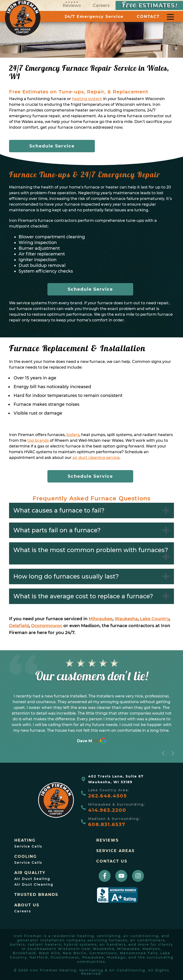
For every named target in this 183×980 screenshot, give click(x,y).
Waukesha (126, 619)
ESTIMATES (149, 5)
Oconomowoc (47, 626)
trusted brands (36, 895)
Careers (101, 5)
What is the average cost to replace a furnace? (83, 596)
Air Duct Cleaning (34, 884)
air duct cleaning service (96, 458)
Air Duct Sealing (32, 879)
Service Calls (28, 846)
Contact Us (112, 861)
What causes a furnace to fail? (59, 510)
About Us (27, 905)
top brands (38, 440)
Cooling (25, 857)
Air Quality (30, 873)
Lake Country (155, 619)
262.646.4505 (108, 796)
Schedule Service (52, 146)
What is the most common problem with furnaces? (91, 550)
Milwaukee (101, 619)
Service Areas (115, 851)
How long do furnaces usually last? (66, 576)
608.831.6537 (107, 824)
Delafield (19, 626)
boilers (73, 435)
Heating (25, 840)
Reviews (72, 5)
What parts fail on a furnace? (57, 530)
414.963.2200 (107, 810)
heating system (87, 99)
